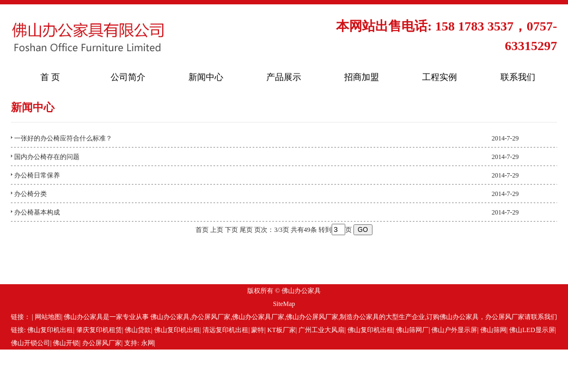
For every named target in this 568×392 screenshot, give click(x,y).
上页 (217, 230)
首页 (202, 230)
